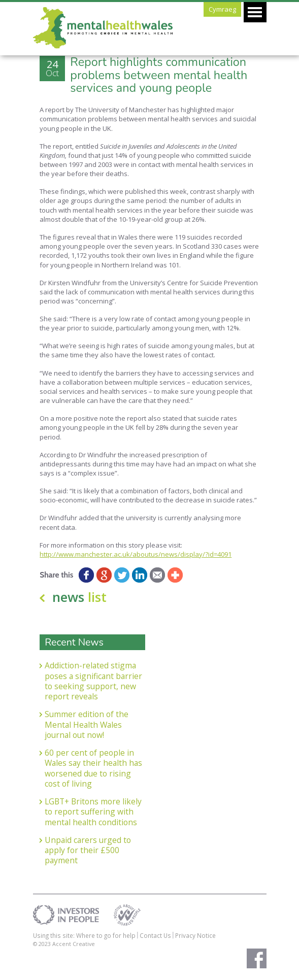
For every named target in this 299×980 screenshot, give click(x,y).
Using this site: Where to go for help (84, 935)
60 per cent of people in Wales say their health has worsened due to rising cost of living (93, 768)
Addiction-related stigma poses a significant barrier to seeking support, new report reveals (93, 681)
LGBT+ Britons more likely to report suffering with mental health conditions (93, 812)
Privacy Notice (195, 935)
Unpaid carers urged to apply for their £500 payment (88, 850)
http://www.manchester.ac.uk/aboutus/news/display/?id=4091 (136, 554)
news (79, 597)
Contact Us (155, 935)
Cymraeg (222, 9)
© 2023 (43, 944)
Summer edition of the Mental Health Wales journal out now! (87, 724)
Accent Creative (74, 944)
